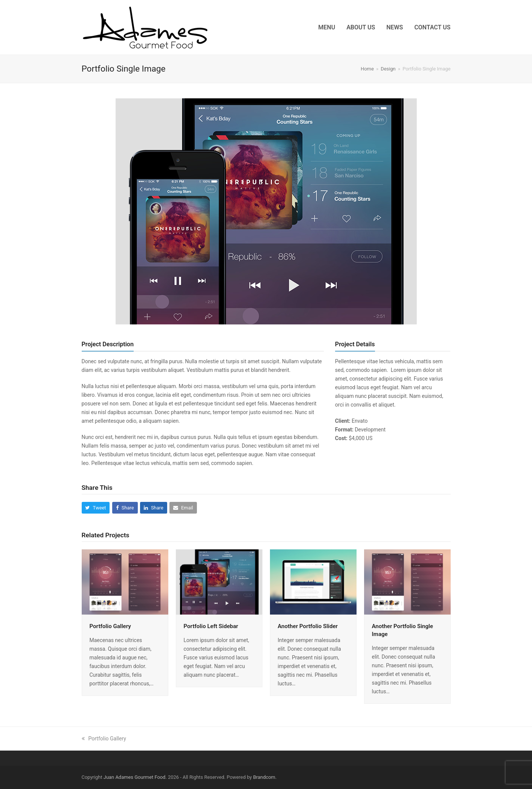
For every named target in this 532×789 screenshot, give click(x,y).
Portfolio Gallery (110, 626)
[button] (96, 508)
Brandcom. (265, 777)
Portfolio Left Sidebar (211, 626)
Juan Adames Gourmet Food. (135, 777)
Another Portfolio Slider (308, 626)
